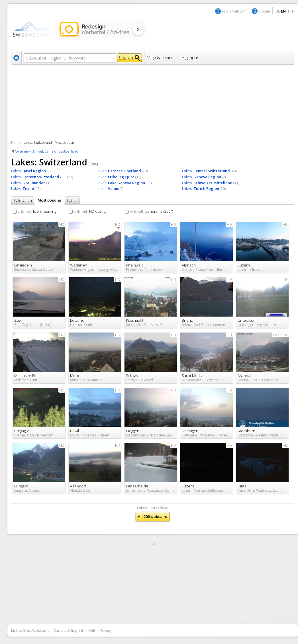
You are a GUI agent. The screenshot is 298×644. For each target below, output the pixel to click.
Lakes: (28, 171)
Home (16, 142)
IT (288, 11)
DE (278, 11)
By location (23, 200)
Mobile (264, 11)
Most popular (50, 200)
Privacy (106, 630)
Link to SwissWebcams (30, 630)
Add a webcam (234, 11)
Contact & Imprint (68, 630)
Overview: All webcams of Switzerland (47, 151)
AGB (91, 630)
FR (292, 11)
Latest (72, 200)
